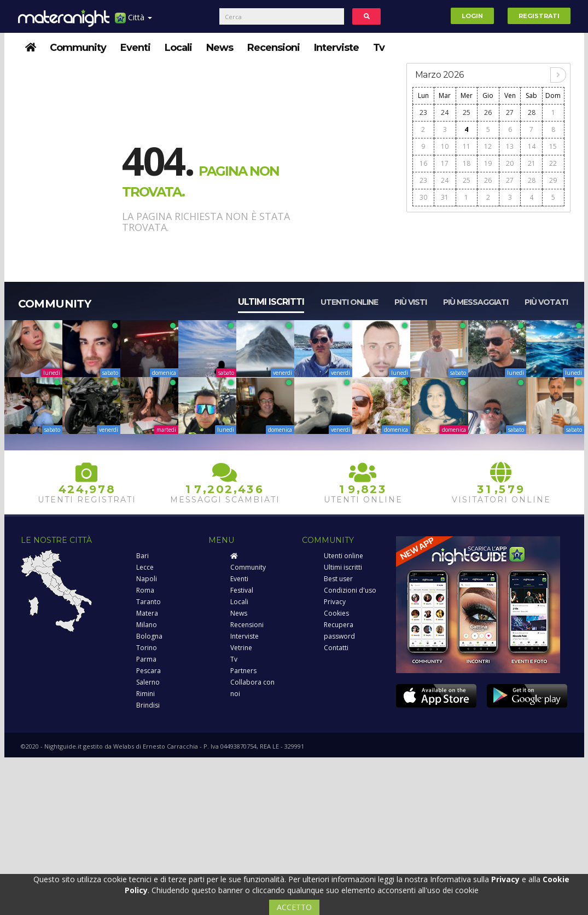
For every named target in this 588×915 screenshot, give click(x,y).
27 (510, 112)
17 (445, 163)
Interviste (336, 48)
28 (532, 112)
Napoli (147, 579)
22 (553, 163)
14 (532, 146)
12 (488, 146)
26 (488, 112)
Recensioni (273, 48)
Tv (379, 48)
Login (472, 16)
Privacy (335, 602)
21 (532, 163)
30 (423, 197)
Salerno (148, 682)
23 (423, 112)
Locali (178, 48)
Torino (147, 648)
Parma (146, 659)
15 (553, 146)
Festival (242, 590)
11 (467, 146)
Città (133, 22)
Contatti (336, 648)
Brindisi (148, 705)
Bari (142, 556)
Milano (147, 625)
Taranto (149, 602)
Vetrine (241, 648)
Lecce (145, 567)
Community (78, 48)
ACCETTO (294, 907)
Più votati (546, 302)
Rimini (145, 694)
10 (445, 146)
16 (423, 163)
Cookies (336, 613)
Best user (338, 579)
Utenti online (349, 302)
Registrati (539, 16)
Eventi (135, 48)
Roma (145, 590)
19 (488, 163)
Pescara (149, 671)
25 (467, 112)
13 (510, 146)
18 (467, 163)
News (220, 48)
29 (553, 180)
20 (510, 163)
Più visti (411, 302)
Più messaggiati (476, 302)
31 (445, 197)
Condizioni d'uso (350, 590)
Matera (147, 613)
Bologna (149, 636)
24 (445, 112)
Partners (243, 671)
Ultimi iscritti (271, 302)
